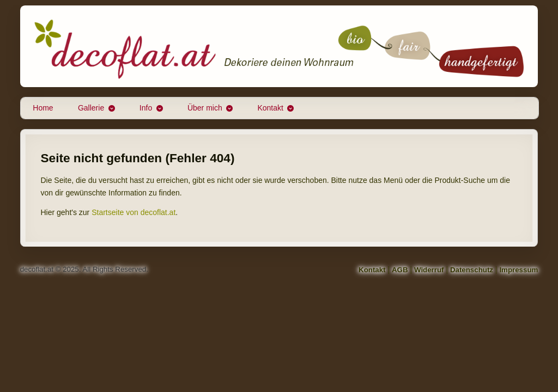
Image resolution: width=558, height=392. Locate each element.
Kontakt (270, 108)
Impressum (518, 270)
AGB (400, 270)
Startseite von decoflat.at (134, 212)
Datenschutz (472, 270)
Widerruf (429, 270)
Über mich (205, 108)
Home (43, 108)
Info (146, 108)
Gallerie (91, 108)
